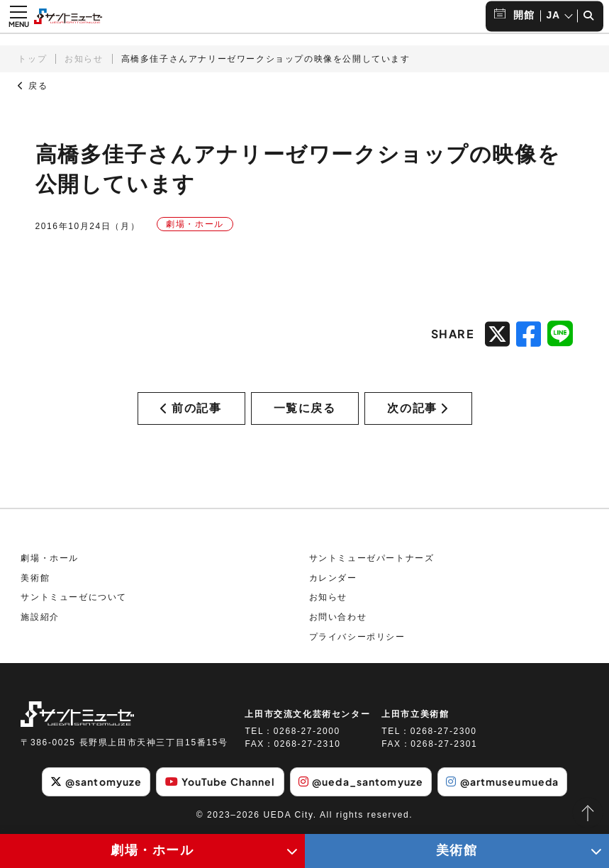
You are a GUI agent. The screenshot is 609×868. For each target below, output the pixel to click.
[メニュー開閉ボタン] (18, 16)
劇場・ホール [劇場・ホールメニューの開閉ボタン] (152, 850)
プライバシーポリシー (357, 637)
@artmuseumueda (502, 781)
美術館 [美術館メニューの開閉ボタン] (457, 850)
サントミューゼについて (74, 597)
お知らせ (84, 59)
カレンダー (333, 578)
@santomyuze (96, 781)
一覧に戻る (305, 408)
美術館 (35, 578)
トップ (32, 59)
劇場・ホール (50, 558)
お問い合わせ (338, 617)
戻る (33, 86)
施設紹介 (40, 617)
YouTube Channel (220, 781)
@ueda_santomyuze (361, 781)
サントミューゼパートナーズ (372, 558)
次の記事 (418, 408)
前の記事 (191, 408)
